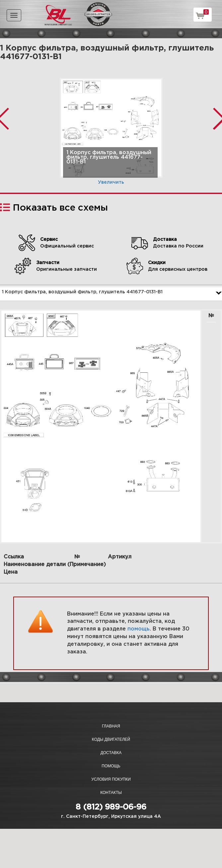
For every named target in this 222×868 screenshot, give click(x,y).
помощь (139, 629)
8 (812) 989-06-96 (111, 807)
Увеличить (111, 182)
